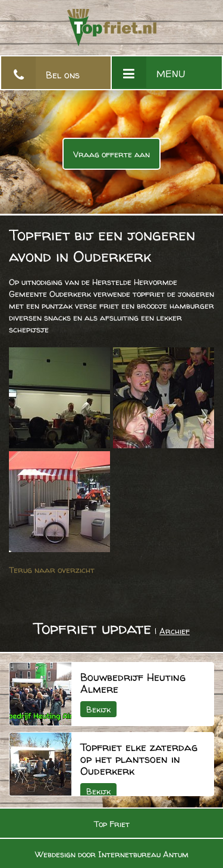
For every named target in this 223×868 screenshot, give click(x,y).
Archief (175, 631)
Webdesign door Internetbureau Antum (112, 854)
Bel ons (63, 75)
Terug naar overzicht (52, 570)
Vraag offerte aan (111, 154)
